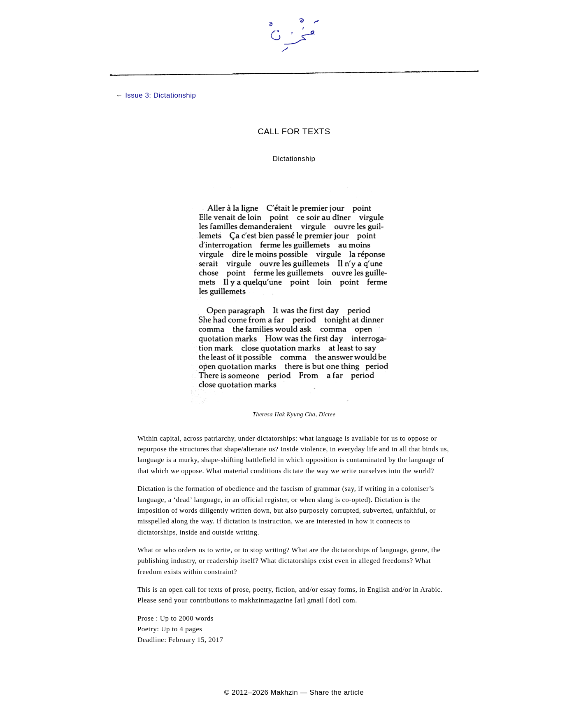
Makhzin (285, 692)
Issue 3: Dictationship (160, 95)
